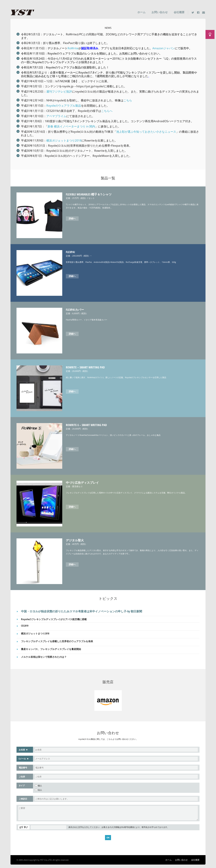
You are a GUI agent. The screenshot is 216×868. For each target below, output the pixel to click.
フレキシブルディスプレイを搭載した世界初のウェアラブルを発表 (57, 639)
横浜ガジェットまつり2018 (64, 139)
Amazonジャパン (164, 48)
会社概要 (179, 12)
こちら (128, 100)
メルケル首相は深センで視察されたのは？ (44, 655)
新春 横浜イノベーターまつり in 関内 (71, 125)
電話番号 (23, 765)
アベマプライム (56, 115)
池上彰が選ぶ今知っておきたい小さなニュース (146, 130)
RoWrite (73, 48)
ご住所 (22, 774)
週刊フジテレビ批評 (59, 91)
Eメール (22, 756)
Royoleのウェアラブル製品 (65, 53)
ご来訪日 (23, 796)
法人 (39, 788)
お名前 (22, 747)
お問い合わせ (160, 12)
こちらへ (107, 110)
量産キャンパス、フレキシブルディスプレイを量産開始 (51, 647)
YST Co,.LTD (45, 857)
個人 (39, 783)
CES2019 (25, 624)
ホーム (141, 12)
